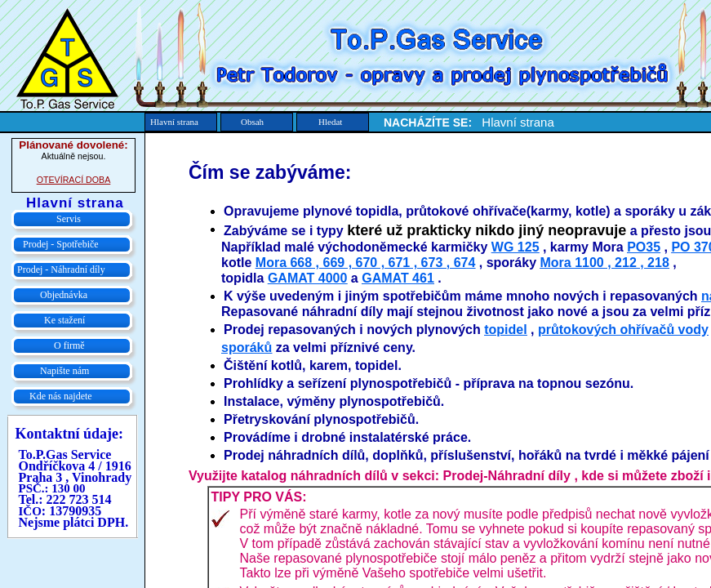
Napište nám (64, 371)
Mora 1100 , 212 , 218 (604, 263)
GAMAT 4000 (308, 278)
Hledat (330, 122)
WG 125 (515, 247)
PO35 (644, 247)
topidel (505, 330)
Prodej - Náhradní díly (61, 269)
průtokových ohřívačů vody (623, 330)
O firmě (69, 345)
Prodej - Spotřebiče (61, 244)
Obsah (252, 122)
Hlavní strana (174, 122)
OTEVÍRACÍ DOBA (74, 180)
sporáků (247, 347)
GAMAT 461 (398, 278)
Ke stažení (64, 320)
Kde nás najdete (61, 396)
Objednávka (64, 295)
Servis (69, 219)
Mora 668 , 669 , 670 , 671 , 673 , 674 (366, 263)
